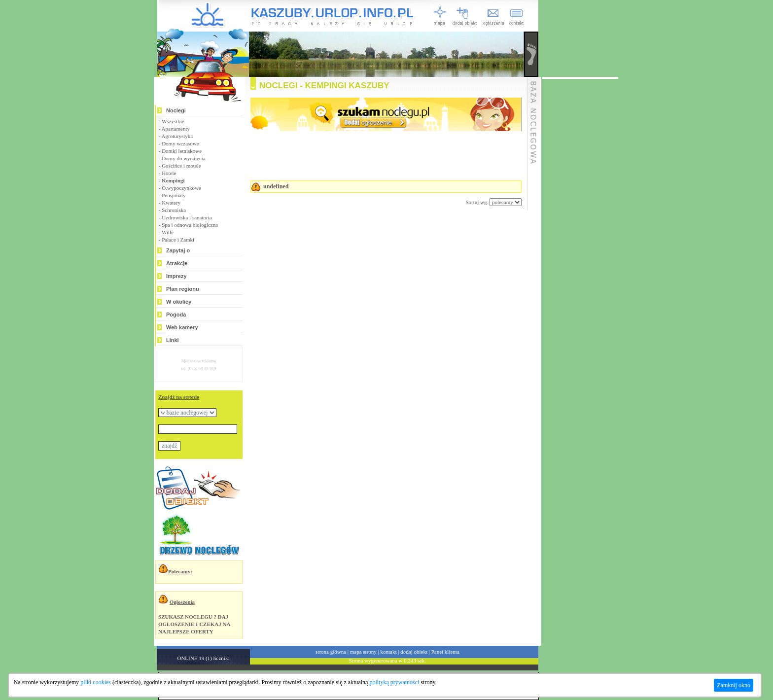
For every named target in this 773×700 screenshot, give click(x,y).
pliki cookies (96, 682)
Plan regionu (183, 289)
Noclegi (176, 110)
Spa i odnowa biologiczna (190, 225)
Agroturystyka (177, 136)
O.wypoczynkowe (181, 188)
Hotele (169, 173)
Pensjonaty (174, 195)
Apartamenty (176, 129)
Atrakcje (177, 263)
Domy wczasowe (180, 143)
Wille (168, 232)
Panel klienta (445, 652)
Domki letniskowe (182, 151)
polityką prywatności (394, 682)
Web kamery (182, 327)
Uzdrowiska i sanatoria (187, 217)
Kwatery (171, 203)
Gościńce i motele (181, 166)
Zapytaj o (178, 250)
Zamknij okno (734, 685)
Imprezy (176, 276)
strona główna (331, 652)
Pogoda (176, 315)
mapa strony (363, 652)
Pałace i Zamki (178, 240)
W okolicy (179, 302)
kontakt (389, 652)
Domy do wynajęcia (184, 158)
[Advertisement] (374, 236)
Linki (173, 340)
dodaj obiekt (414, 652)
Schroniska (174, 210)
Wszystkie (173, 121)
